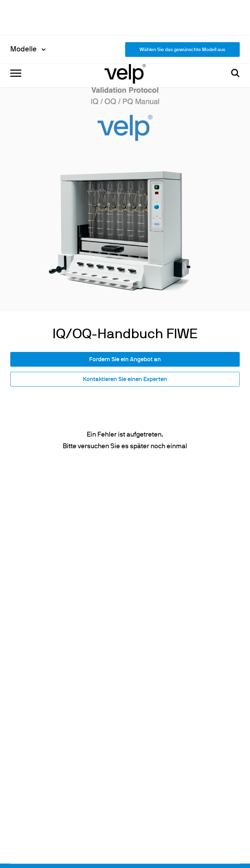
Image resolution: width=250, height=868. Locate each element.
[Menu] (16, 14)
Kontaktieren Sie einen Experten (125, 263)
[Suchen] (235, 14)
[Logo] (125, 14)
